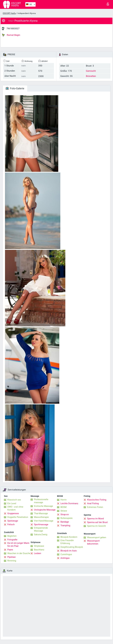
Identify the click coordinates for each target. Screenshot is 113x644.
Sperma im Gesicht (96, 526)
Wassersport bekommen (93, 542)
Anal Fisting (93, 503)
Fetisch (11, 524)
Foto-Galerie (15, 88)
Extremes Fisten (95, 507)
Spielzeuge (13, 521)
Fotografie (12, 540)
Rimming (12, 561)
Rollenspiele (67, 518)
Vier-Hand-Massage (44, 521)
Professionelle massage (41, 501)
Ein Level (12, 503)
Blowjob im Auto (69, 551)
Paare (10, 550)
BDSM (63, 507)
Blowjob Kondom (69, 537)
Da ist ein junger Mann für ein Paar (18, 544)
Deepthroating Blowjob (72, 547)
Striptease (39, 546)
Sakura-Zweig (41, 534)
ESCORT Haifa (9, 13)
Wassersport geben (97, 537)
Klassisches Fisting (97, 500)
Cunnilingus (66, 554)
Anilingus (65, 558)
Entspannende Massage (41, 529)
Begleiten (12, 536)
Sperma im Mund (95, 519)
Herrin (63, 500)
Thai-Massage (41, 513)
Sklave (64, 511)
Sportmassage (41, 524)
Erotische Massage (43, 506)
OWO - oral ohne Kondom (15, 508)
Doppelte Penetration (18, 517)
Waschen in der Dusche (19, 553)
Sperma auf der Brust (97, 522)
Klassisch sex (14, 500)
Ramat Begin (11, 35)
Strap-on (65, 514)
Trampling (65, 526)
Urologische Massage (45, 510)
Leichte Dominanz (69, 503)
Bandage (65, 522)
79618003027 (13, 29)
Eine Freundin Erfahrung (67, 542)
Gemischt (91, 71)
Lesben (38, 553)
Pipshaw (11, 557)
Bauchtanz (39, 550)
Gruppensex (13, 513)
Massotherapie (41, 517)
